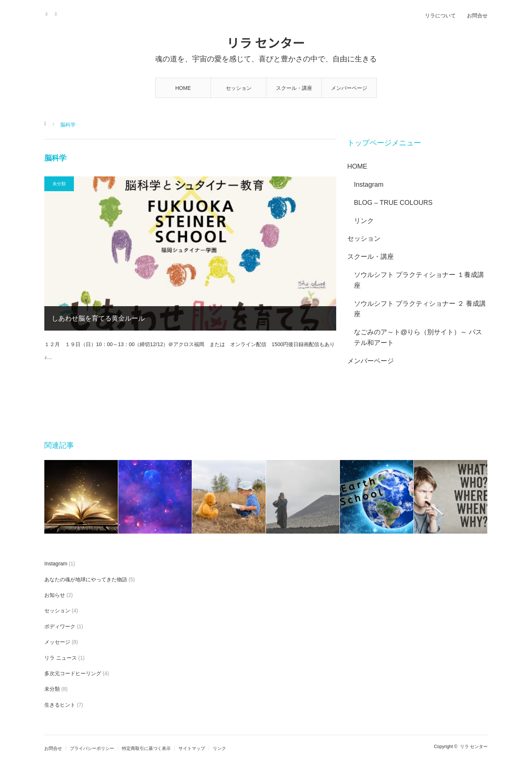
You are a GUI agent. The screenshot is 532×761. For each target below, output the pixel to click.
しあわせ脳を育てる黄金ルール (98, 318)
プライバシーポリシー (92, 748)
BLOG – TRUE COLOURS (393, 203)
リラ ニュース (61, 658)
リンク (364, 221)
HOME (183, 88)
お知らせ (55, 595)
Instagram (49, 13)
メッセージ (57, 642)
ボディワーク (60, 626)
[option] (81, 497)
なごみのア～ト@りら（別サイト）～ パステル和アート (418, 337)
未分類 (59, 184)
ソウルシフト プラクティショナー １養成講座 (419, 280)
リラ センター (266, 42)
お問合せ (477, 16)
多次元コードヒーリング (73, 673)
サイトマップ (192, 748)
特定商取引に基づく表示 (146, 748)
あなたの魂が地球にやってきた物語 (86, 579)
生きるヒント (60, 705)
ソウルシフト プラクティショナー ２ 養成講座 (420, 309)
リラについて (440, 16)
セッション (239, 88)
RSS (58, 13)
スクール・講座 (294, 88)
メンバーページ (349, 88)
